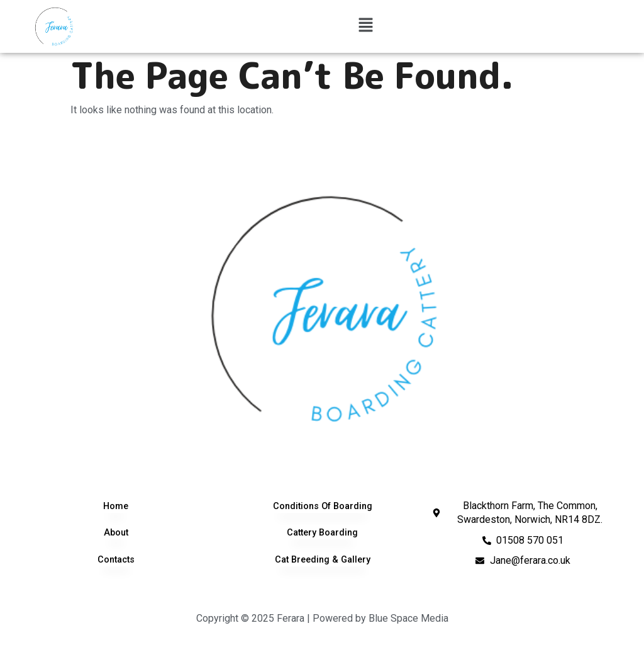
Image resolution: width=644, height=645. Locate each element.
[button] (365, 26)
